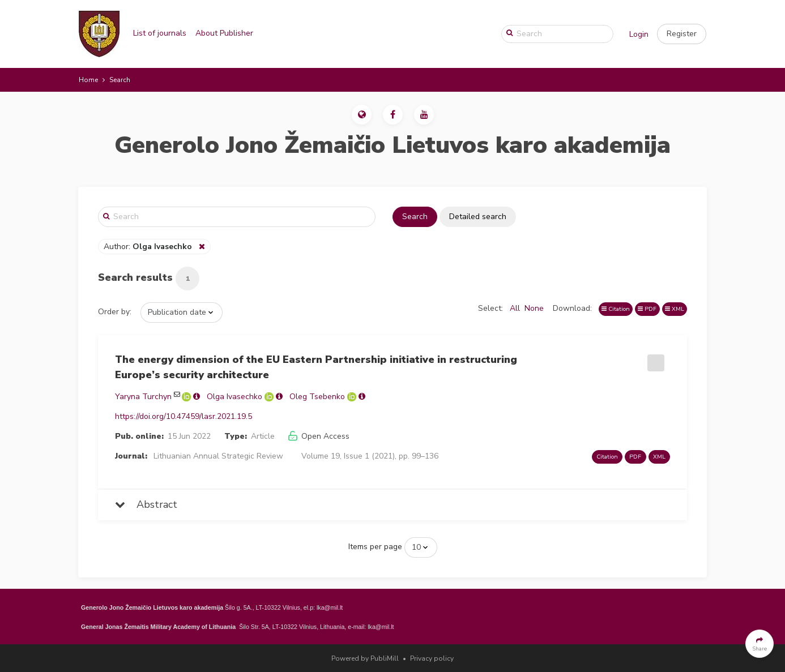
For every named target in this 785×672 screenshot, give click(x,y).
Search (415, 217)
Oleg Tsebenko (317, 397)
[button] (682, 34)
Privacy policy (432, 658)
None (534, 308)
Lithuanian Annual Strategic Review (218, 456)
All (515, 308)
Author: (149, 247)
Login (639, 34)
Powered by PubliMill (365, 658)
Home (88, 80)
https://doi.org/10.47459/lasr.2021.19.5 (184, 416)
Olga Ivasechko (234, 397)
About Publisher (224, 33)
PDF (647, 309)
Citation (616, 309)
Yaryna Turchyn (143, 397)
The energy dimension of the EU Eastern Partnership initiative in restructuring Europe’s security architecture (316, 367)
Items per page (375, 547)
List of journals (160, 33)
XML (675, 309)
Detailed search (478, 217)
